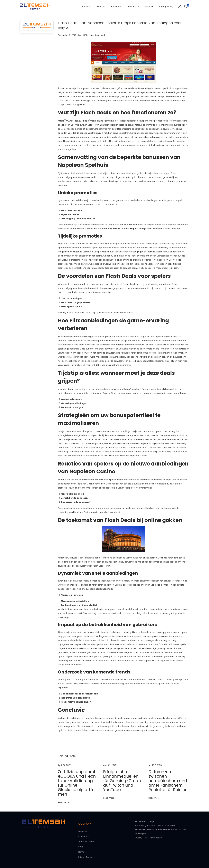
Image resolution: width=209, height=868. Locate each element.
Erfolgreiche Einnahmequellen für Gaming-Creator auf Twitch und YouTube (122, 776)
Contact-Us (84, 825)
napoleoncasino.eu (104, 589)
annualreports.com (134, 229)
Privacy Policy (85, 846)
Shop (81, 835)
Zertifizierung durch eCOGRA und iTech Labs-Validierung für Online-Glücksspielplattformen (77, 776)
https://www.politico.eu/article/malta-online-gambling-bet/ (89, 121)
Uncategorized (97, 35)
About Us (83, 820)
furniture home (86, 830)
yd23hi (85, 35)
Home (81, 841)
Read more (63, 787)
